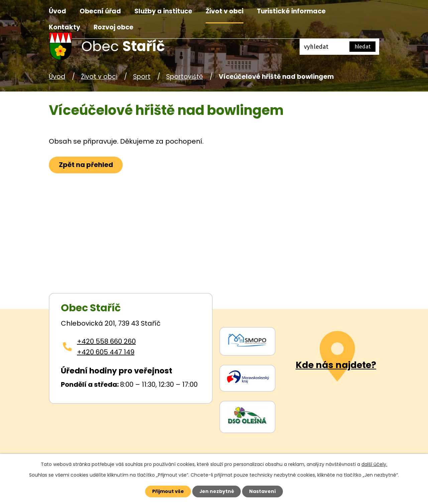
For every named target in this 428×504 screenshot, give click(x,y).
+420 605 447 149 (106, 352)
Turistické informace (291, 11)
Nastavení (263, 491)
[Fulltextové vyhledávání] (339, 47)
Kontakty (65, 27)
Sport (142, 77)
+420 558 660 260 (106, 341)
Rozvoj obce (114, 27)
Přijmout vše (168, 491)
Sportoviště (185, 77)
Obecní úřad (100, 11)
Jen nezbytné (217, 491)
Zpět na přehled (86, 165)
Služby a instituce (163, 11)
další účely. (374, 464)
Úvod (58, 11)
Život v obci (225, 11)
